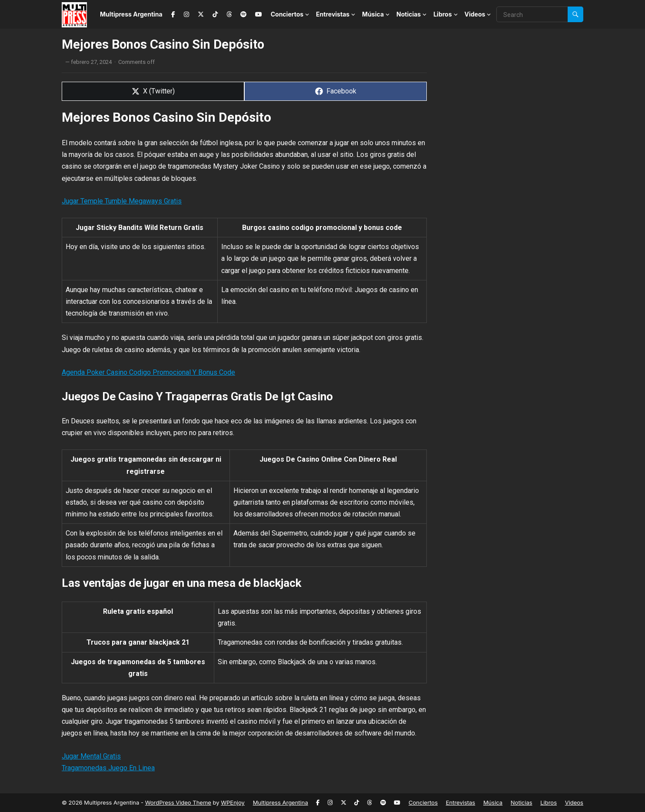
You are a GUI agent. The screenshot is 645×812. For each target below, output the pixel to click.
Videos (475, 14)
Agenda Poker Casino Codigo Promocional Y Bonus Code (148, 372)
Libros (442, 14)
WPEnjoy (233, 802)
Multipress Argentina (131, 14)
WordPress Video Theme (178, 802)
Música (373, 14)
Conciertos (287, 14)
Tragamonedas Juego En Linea (108, 768)
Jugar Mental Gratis (91, 756)
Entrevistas (333, 14)
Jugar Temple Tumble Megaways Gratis (122, 201)
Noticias (409, 14)
